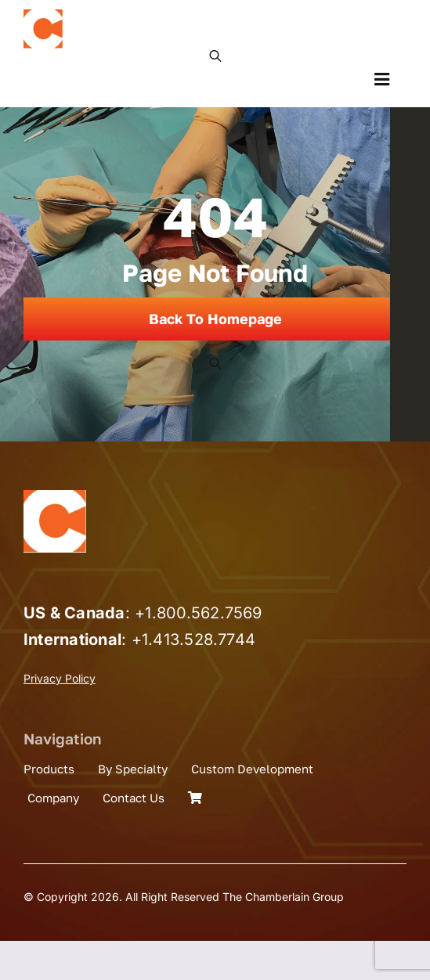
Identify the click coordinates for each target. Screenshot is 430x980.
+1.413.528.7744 (194, 640)
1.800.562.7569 (203, 613)
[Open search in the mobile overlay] (215, 55)
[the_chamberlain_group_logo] (43, 16)
